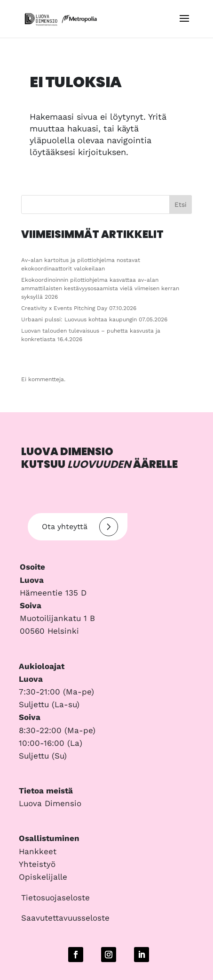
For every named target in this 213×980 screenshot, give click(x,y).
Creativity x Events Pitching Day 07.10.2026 (79, 308)
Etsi (181, 204)
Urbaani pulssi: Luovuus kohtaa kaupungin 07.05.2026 (94, 319)
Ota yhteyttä (80, 527)
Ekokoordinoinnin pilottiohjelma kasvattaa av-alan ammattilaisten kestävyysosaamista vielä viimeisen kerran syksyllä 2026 (100, 288)
